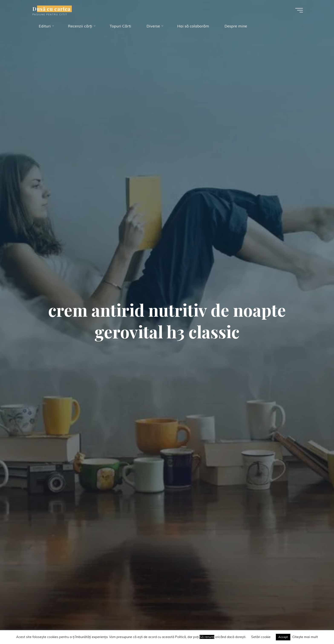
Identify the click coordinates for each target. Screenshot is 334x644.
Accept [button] (283, 637)
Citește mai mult (305, 637)
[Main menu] (299, 10)
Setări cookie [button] (261, 637)
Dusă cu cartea (51, 9)
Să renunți (207, 637)
